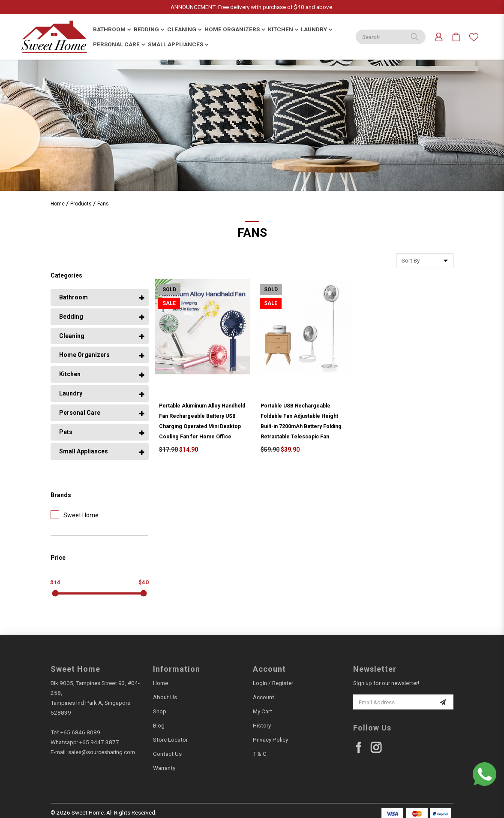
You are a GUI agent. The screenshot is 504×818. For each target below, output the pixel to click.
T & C (260, 754)
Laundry (71, 393)
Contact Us (167, 754)
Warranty (164, 768)
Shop (160, 711)
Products (81, 204)
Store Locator (170, 740)
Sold (169, 290)
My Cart (262, 711)
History (262, 725)
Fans (103, 204)
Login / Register (273, 683)
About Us (165, 697)
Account (264, 697)
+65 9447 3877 (99, 742)
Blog (159, 725)
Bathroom (73, 297)
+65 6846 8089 (80, 732)
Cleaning (72, 336)
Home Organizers (84, 355)
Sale (169, 303)
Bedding (71, 317)
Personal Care (80, 413)
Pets (66, 432)
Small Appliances (84, 451)
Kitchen (70, 374)
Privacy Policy (270, 740)
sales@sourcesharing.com (102, 752)
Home (58, 204)
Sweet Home (75, 515)
